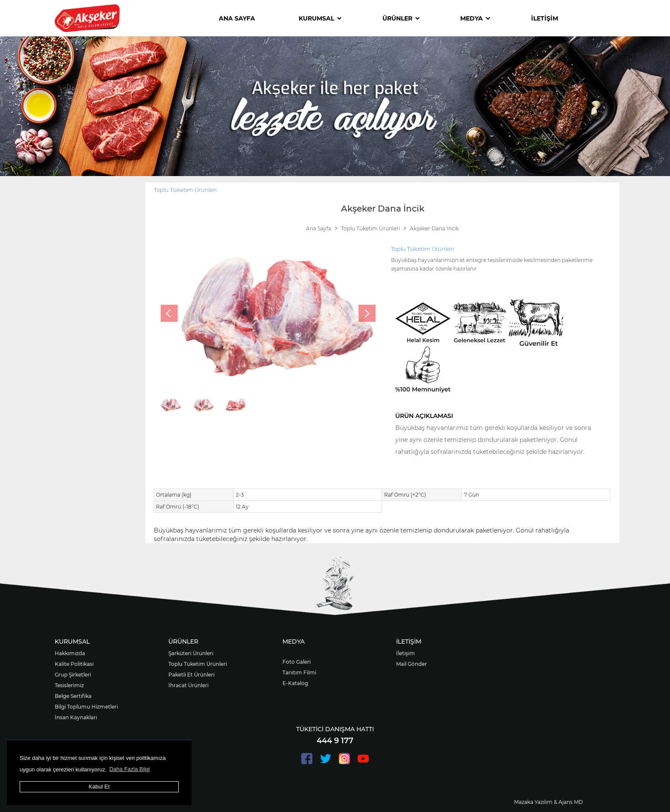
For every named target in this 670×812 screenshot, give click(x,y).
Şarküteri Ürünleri (191, 653)
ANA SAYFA (237, 18)
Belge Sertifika (73, 696)
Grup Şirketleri (73, 675)
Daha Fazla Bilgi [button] (130, 769)
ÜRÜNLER (401, 18)
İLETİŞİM (545, 18)
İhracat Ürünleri (188, 685)
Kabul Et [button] (99, 787)
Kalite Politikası (74, 664)
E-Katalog (295, 683)
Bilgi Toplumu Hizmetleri (86, 707)
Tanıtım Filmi (299, 672)
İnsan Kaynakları (76, 717)
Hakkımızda (70, 653)
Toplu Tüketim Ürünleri (185, 190)
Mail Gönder (411, 664)
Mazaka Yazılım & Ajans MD (548, 802)
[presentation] (169, 313)
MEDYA (475, 18)
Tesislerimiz (69, 685)
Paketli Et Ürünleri (191, 675)
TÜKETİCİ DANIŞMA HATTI (335, 729)
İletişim (406, 653)
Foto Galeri (297, 662)
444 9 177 (335, 741)
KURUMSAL (320, 18)
